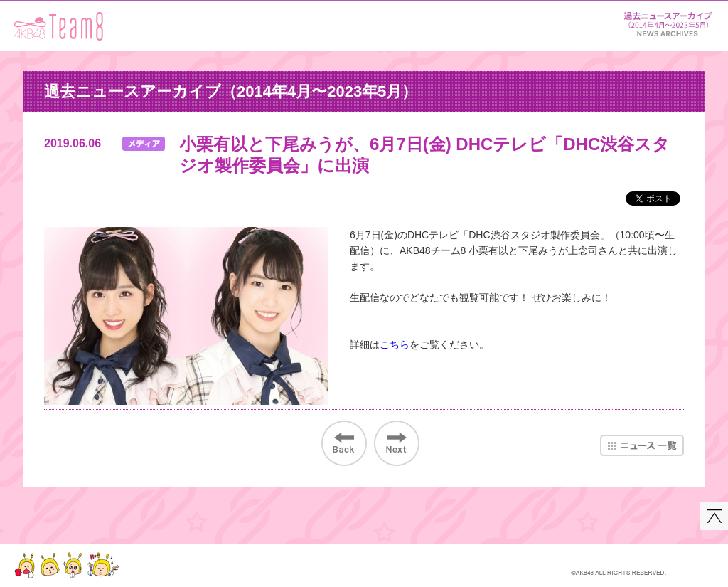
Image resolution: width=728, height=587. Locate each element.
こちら (395, 344)
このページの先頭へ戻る (714, 516)
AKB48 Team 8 (59, 26)
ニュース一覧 (642, 445)
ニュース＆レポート (668, 22)
